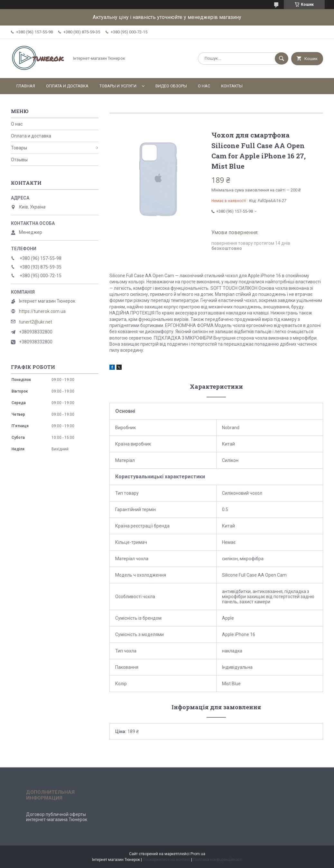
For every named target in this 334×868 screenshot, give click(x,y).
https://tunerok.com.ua (42, 311)
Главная (26, 86)
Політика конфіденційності (218, 860)
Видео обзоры (171, 86)
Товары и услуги (118, 86)
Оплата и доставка (67, 86)
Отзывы (19, 160)
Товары (19, 148)
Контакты (232, 86)
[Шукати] (282, 58)
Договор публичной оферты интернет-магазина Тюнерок (57, 817)
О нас (204, 86)
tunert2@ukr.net (36, 322)
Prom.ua (198, 854)
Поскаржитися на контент (167, 860)
